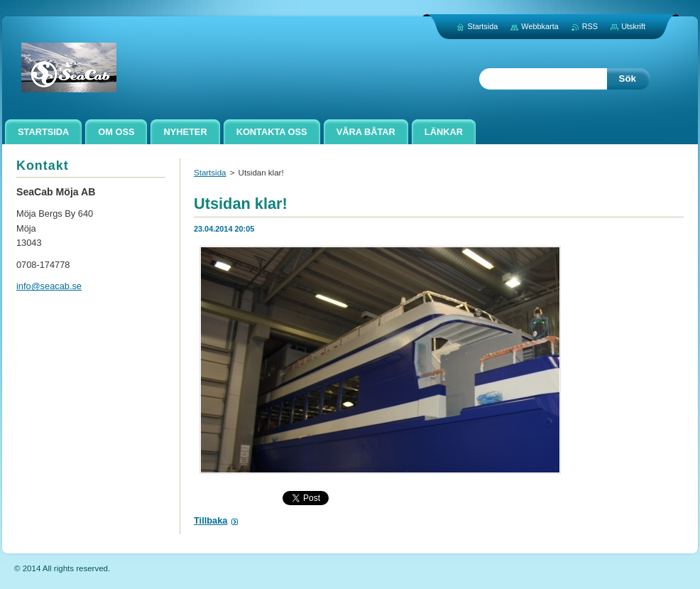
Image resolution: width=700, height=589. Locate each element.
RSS (590, 26)
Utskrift (633, 26)
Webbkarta (540, 26)
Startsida (210, 173)
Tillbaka (210, 520)
